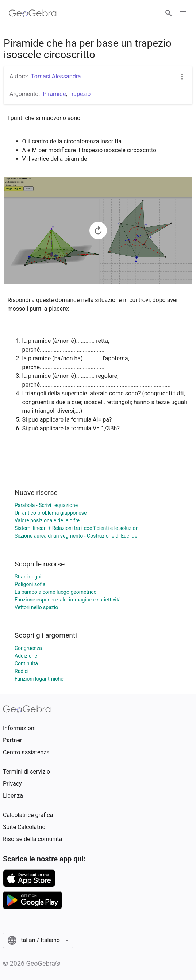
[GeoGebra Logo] (33, 13)
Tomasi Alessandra (56, 76)
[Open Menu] (183, 13)
